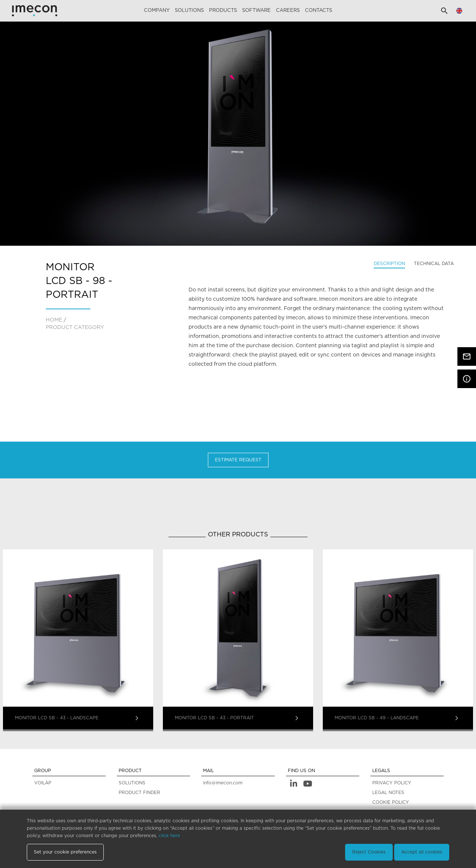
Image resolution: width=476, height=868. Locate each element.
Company (157, 11)
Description (389, 264)
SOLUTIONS (132, 783)
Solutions (189, 11)
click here (169, 836)
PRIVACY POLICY (392, 783)
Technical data (434, 264)
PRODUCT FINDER (139, 793)
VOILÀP (43, 783)
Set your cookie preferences (65, 852)
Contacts (319, 11)
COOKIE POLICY (391, 802)
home (54, 320)
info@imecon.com (223, 783)
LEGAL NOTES (388, 793)
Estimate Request (238, 460)
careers (288, 11)
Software (256, 11)
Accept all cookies (422, 852)
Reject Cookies (369, 852)
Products (223, 11)
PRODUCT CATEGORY (75, 327)
